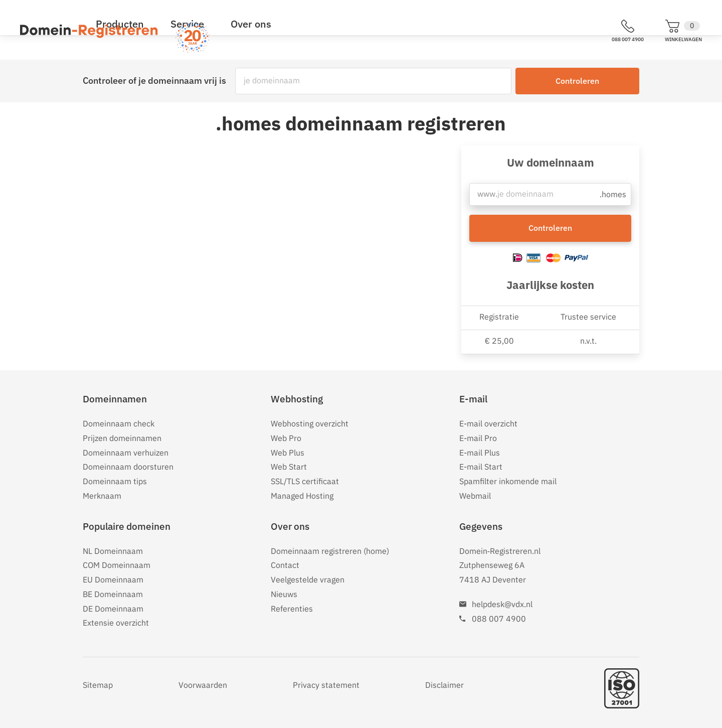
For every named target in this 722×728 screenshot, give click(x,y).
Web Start (289, 467)
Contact (285, 565)
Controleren (577, 81)
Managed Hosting (302, 496)
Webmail (475, 496)
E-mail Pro (478, 438)
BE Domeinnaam (113, 594)
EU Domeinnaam (113, 579)
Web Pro (286, 438)
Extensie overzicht (116, 623)
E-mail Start (481, 467)
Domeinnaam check (119, 423)
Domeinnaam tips (115, 481)
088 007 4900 (499, 619)
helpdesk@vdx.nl (502, 604)
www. (487, 197)
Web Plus (288, 453)
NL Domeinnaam (113, 551)
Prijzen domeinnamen (122, 438)
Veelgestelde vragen (308, 579)
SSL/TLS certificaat (305, 481)
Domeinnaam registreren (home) (330, 551)
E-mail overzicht (488, 423)
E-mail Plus (480, 453)
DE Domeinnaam (113, 609)
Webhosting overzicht (310, 423)
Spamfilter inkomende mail (508, 481)
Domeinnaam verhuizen (126, 453)
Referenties (292, 609)
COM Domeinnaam (117, 565)
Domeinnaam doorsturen (128, 467)
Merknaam (102, 496)
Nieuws (284, 594)
